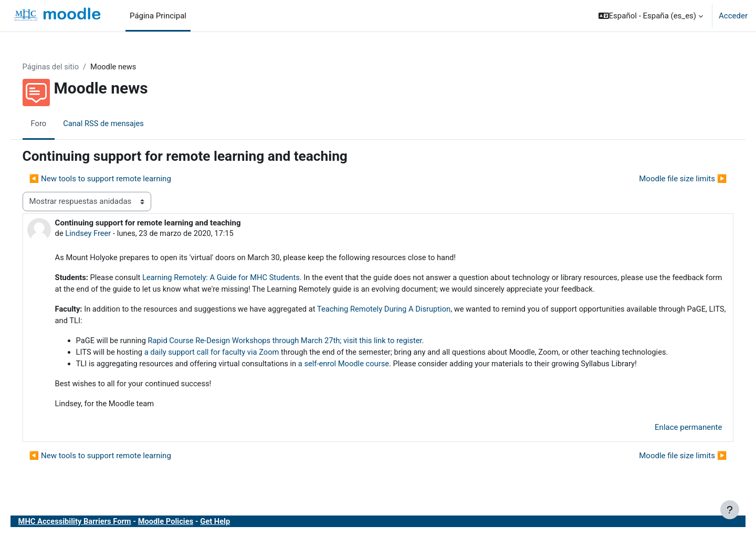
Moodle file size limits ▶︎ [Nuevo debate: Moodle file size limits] (668, 179)
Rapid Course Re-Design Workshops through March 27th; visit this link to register (304, 343)
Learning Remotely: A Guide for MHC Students (240, 279)
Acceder (733, 16)
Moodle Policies (184, 524)
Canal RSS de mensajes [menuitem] (119, 123)
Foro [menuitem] (54, 123)
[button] (651, 16)
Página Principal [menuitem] (158, 16)
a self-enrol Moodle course (365, 366)
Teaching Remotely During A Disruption (406, 311)
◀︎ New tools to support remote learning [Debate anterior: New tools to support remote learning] (115, 179)
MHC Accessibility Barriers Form (91, 524)
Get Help (234, 524)
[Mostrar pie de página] (730, 510)
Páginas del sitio (66, 67)
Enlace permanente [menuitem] (674, 431)
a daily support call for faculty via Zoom (229, 355)
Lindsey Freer (104, 234)
